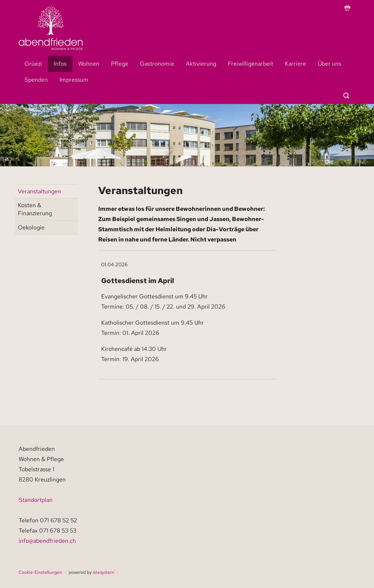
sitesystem (104, 572)
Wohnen (89, 64)
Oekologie (31, 227)
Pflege (120, 64)
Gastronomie (157, 64)
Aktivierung (201, 64)
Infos (60, 64)
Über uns (329, 64)
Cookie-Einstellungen (40, 572)
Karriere (295, 64)
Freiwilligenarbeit (251, 64)
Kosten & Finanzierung (35, 209)
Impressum (74, 80)
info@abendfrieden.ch (47, 541)
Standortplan (36, 500)
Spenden (36, 80)
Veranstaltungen (39, 191)
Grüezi (33, 64)
